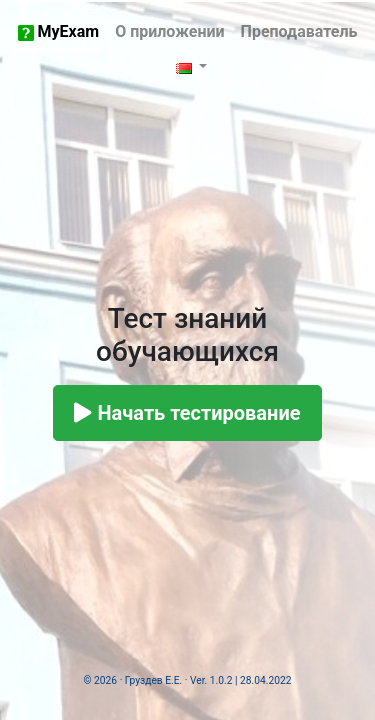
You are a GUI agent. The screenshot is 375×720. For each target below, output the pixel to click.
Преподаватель (299, 31)
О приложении (169, 31)
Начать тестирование (187, 413)
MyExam (59, 31)
